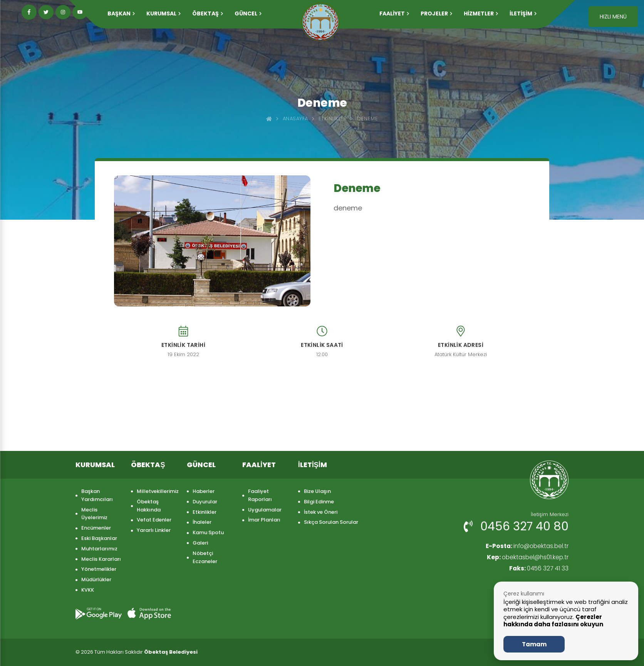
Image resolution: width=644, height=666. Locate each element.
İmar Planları (264, 520)
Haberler (204, 491)
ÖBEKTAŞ (208, 13)
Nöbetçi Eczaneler (205, 557)
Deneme (367, 119)
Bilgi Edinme (319, 502)
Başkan (121, 13)
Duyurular (205, 502)
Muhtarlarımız (99, 549)
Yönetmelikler (99, 569)
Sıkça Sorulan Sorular (331, 522)
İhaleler (202, 522)
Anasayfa (295, 119)
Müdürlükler (96, 579)
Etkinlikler (333, 119)
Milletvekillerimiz (158, 491)
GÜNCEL (248, 13)
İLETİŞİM (523, 13)
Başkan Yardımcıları (97, 495)
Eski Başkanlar (99, 538)
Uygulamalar (265, 510)
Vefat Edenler (154, 520)
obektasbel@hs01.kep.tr (526, 558)
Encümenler (96, 528)
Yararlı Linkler (154, 530)
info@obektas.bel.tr (525, 546)
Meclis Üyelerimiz (94, 514)
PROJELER (436, 13)
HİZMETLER (481, 13)
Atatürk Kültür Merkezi (461, 355)
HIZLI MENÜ (613, 17)
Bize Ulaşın (317, 491)
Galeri (200, 543)
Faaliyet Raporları (260, 495)
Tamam (534, 644)
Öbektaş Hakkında (149, 506)
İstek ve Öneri (321, 512)
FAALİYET (394, 13)
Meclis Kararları (101, 559)
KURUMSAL (164, 13)
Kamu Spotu (208, 532)
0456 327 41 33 (538, 569)
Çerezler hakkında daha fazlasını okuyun (553, 621)
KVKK (88, 590)
